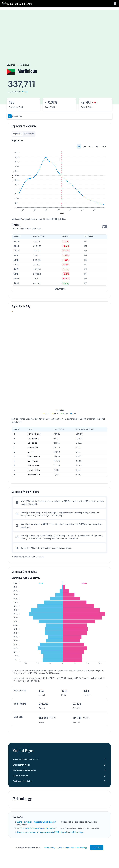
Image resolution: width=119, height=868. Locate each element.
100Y (104, 146)
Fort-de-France (35, 434)
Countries (11, 65)
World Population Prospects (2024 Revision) (37, 822)
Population (17, 134)
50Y (97, 146)
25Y (91, 146)
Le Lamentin (33, 438)
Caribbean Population (22, 781)
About (73, 848)
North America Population (24, 770)
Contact (66, 848)
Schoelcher (33, 447)
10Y (84, 146)
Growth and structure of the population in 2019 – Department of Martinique (51, 832)
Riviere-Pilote (34, 474)
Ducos (31, 452)
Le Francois (33, 461)
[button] (115, 4)
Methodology (82, 848)
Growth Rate (29, 134)
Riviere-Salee (34, 470)
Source (25, 92)
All (79, 146)
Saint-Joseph (34, 456)
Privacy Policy (49, 848)
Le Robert (32, 443)
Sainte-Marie (34, 465)
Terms (59, 848)
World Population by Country (26, 759)
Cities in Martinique (21, 765)
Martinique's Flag (20, 776)
